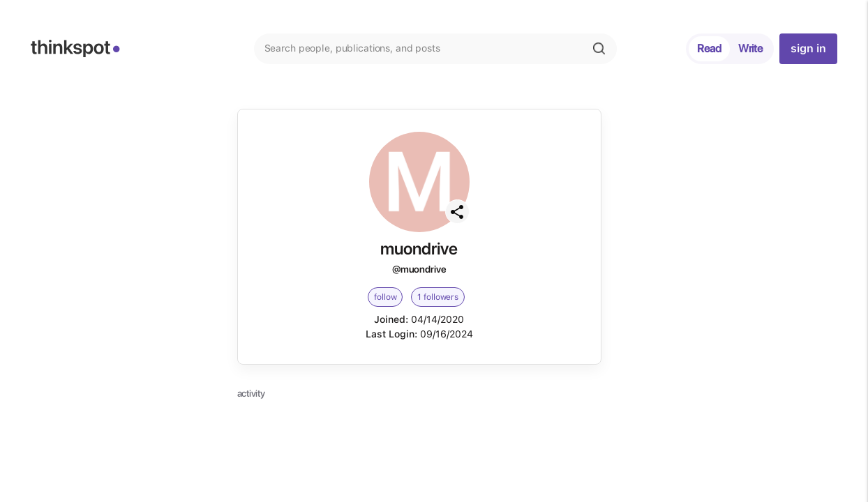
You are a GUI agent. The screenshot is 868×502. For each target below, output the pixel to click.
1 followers (438, 297)
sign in (808, 48)
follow (385, 297)
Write (750, 48)
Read (709, 48)
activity (251, 393)
